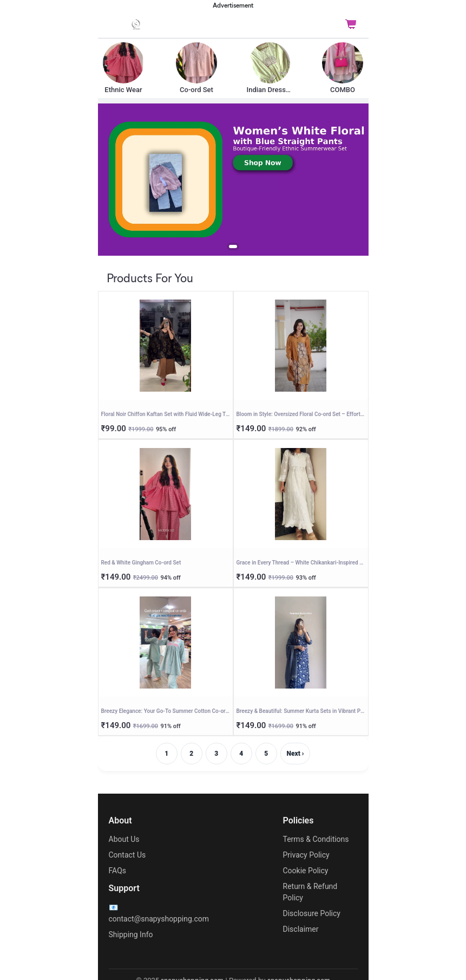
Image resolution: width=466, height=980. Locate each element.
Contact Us (127, 855)
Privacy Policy (306, 855)
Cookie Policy (306, 871)
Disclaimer (301, 929)
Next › (296, 754)
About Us (124, 839)
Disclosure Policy (312, 913)
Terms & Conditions (316, 839)
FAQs (118, 871)
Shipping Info (131, 934)
